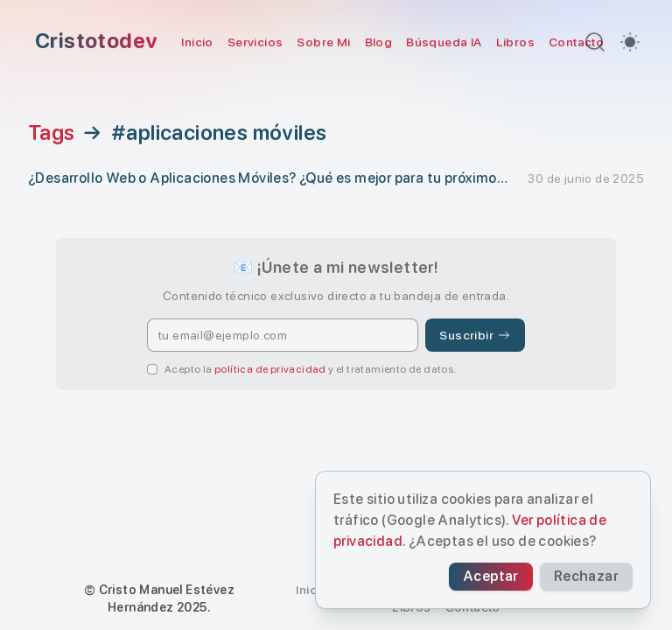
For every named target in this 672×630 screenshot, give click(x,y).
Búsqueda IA (444, 42)
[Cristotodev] (93, 42)
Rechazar (586, 576)
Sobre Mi (323, 42)
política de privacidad (270, 369)
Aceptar (491, 576)
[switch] (630, 42)
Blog (379, 42)
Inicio (197, 42)
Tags (52, 133)
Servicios (255, 42)
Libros (515, 42)
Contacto (576, 42)
